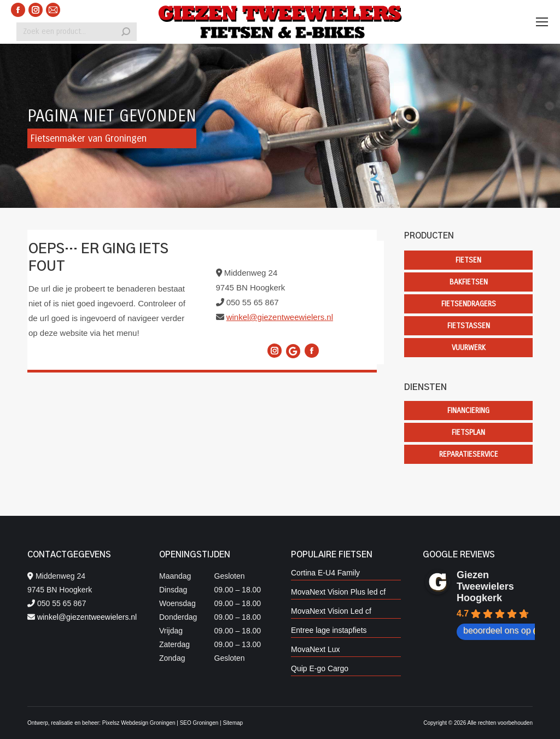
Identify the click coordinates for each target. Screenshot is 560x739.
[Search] (77, 32)
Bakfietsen (469, 282)
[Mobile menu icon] (542, 22)
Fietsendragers (469, 304)
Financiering (468, 411)
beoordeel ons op (503, 631)
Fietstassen (469, 326)
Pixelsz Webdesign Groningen (139, 723)
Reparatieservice (469, 454)
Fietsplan (468, 432)
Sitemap (233, 723)
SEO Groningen (199, 723)
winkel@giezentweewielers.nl (280, 317)
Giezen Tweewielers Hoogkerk (485, 586)
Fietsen (468, 260)
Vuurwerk (469, 348)
